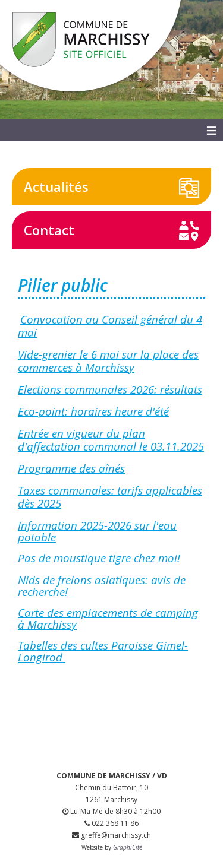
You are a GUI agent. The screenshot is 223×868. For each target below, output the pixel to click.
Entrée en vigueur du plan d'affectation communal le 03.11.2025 (111, 440)
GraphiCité (128, 847)
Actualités (56, 186)
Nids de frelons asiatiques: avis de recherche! (102, 586)
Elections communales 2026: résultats (110, 389)
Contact (49, 230)
